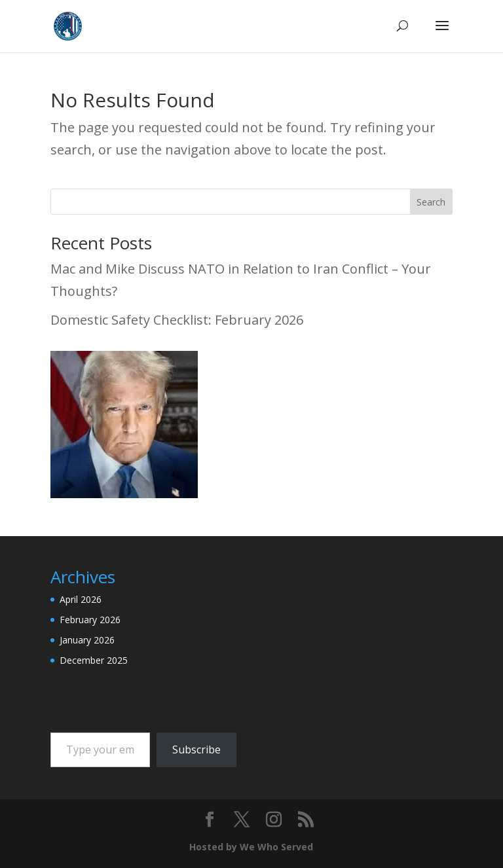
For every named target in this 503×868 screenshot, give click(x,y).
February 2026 (90, 620)
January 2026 (87, 640)
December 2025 (94, 660)
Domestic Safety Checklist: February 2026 (177, 320)
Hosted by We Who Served (251, 847)
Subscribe (196, 750)
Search (431, 202)
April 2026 (81, 599)
